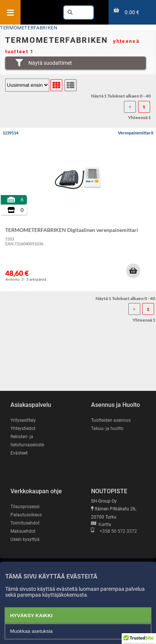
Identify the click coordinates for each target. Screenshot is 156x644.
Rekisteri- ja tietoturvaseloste (27, 441)
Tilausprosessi (25, 507)
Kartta (101, 525)
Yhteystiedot (23, 428)
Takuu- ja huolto (107, 428)
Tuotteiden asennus (111, 420)
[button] (133, 271)
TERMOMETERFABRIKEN (29, 28)
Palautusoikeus (26, 515)
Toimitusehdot (25, 523)
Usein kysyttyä (25, 539)
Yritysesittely (23, 420)
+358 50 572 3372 (114, 531)
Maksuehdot (23, 531)
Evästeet (19, 453)
